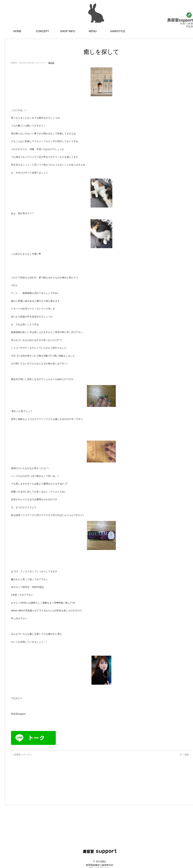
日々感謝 (186, 755)
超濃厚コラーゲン (22, 755)
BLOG (51, 63)
